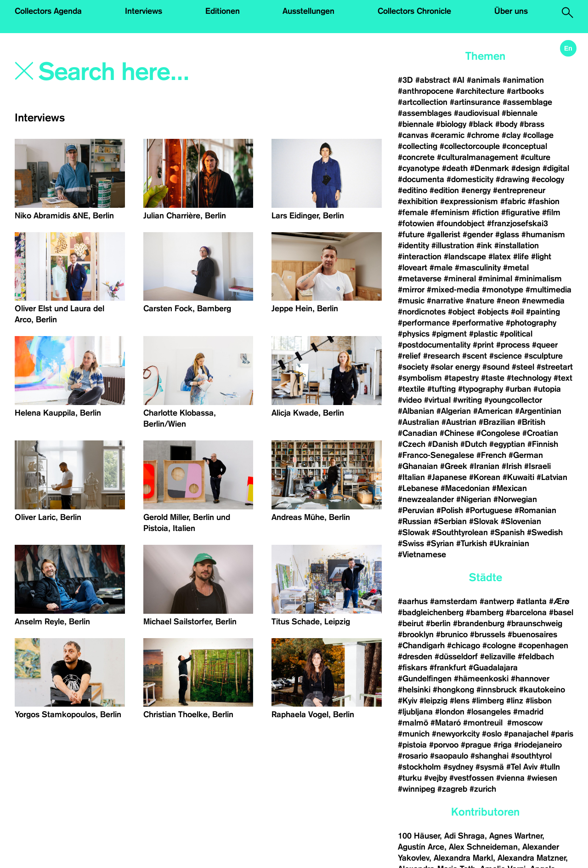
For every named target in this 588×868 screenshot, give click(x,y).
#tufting (441, 389)
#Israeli (537, 466)
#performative (478, 323)
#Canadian (418, 433)
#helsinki (414, 690)
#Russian (415, 521)
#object (461, 312)
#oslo (492, 734)
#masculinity (478, 268)
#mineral (460, 279)
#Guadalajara (493, 668)
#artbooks (525, 91)
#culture (535, 157)
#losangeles (489, 712)
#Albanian (416, 411)
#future (411, 234)
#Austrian (459, 422)
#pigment (449, 334)
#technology (529, 378)
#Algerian (454, 411)
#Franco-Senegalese (436, 455)
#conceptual (525, 146)
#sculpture (543, 356)
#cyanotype (419, 168)
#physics (414, 334)
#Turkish (472, 543)
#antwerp (497, 601)
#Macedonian (465, 488)
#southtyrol (531, 756)
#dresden (415, 657)
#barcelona (526, 612)
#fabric (513, 201)
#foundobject (461, 223)
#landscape (465, 257)
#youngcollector (513, 400)
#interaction (420, 257)
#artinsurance (475, 102)
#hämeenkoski (481, 679)
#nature (480, 301)
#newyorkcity (456, 734)
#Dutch (474, 444)
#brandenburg (479, 623)
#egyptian (507, 444)
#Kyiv (407, 701)
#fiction (485, 212)
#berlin (438, 623)
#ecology (548, 179)
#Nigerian (474, 499)
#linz (515, 701)
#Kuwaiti (518, 477)
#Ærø (559, 601)
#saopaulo (449, 756)
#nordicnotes (422, 312)
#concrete (416, 157)
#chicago (464, 645)
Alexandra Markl (463, 858)
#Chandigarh (421, 645)
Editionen (223, 11)
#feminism (450, 212)
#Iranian (484, 466)
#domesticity (470, 179)
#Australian (418, 422)
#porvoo (444, 745)
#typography (481, 389)
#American (493, 411)
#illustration (453, 246)
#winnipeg (416, 789)
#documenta (421, 179)
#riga (503, 745)
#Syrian (440, 543)
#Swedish (545, 532)
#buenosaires (532, 634)
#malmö (413, 723)
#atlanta (531, 601)
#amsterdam (454, 601)
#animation (523, 80)
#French (491, 455)
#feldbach (536, 657)
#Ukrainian (509, 543)
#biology (451, 124)
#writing (467, 400)
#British (531, 422)
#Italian (411, 477)
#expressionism (469, 201)
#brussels (488, 634)
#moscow (525, 723)
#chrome (483, 135)
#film (551, 212)
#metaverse (420, 279)
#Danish (443, 444)
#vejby (435, 778)
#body (506, 124)
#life (521, 257)
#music (411, 301)
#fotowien (416, 223)
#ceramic (447, 135)
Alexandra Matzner (531, 858)
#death (455, 168)
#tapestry (461, 378)
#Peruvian (416, 510)
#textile (411, 389)
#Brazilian (497, 422)
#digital (556, 168)
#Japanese (447, 477)
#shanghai (489, 756)
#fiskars (413, 668)
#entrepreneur (519, 190)
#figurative (520, 212)
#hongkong (453, 690)
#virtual (437, 400)
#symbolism (420, 378)
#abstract (433, 80)
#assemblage (527, 102)
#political (516, 334)
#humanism (543, 234)
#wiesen (542, 778)
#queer (545, 345)
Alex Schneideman (483, 847)
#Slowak (414, 532)
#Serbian (450, 521)
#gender (478, 234)
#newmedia (543, 301)
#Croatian (540, 433)
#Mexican (509, 488)
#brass (532, 124)
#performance (424, 323)
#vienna (510, 778)
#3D (405, 80)
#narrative (445, 301)
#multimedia (548, 290)
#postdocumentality (434, 345)
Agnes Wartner (516, 836)
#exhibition (418, 201)
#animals (483, 80)
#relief (409, 356)
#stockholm (419, 767)
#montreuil (484, 723)
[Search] (149, 72)
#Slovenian (521, 521)
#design (526, 168)
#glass (507, 234)
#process (513, 345)
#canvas (413, 135)
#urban (518, 389)
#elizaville (498, 657)
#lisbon (539, 701)
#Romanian (535, 510)
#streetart (555, 367)
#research (441, 356)
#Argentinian (538, 411)
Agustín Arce (421, 847)
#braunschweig (534, 623)
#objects (493, 312)
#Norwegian (515, 499)
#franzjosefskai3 (517, 223)
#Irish (512, 466)
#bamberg (485, 612)
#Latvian (552, 477)
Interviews (144, 11)
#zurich (483, 789)
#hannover (530, 679)
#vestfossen (472, 778)
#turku (410, 778)
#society (413, 367)
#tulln (550, 767)
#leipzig (433, 701)
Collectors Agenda (48, 11)
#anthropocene (426, 91)
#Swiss (411, 543)
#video (410, 400)
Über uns (511, 11)
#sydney (458, 767)
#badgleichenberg (431, 612)
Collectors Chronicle (414, 11)
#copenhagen (543, 645)
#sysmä (490, 767)
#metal (516, 268)
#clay (511, 135)
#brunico (452, 634)
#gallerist (444, 234)
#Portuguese (489, 510)
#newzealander (426, 499)
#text (563, 378)
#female (413, 212)
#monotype (503, 290)
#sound (496, 367)
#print (483, 345)
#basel (561, 612)
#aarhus (413, 601)
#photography (531, 323)
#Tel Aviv (522, 767)
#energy (476, 190)
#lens (460, 701)
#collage (538, 135)
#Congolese (498, 433)
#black (481, 124)
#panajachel (526, 734)
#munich (414, 734)
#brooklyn (416, 634)
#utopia (547, 389)
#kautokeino (542, 690)
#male (441, 268)
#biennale (520, 113)
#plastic (483, 334)
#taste (493, 378)
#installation (517, 246)
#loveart (413, 268)
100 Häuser (419, 836)
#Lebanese (418, 488)
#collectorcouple (470, 146)
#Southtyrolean (460, 532)
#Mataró (446, 723)
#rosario (413, 756)
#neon (508, 301)
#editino (413, 190)
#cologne (499, 645)
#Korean (485, 477)
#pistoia (412, 745)
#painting (543, 312)
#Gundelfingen (425, 679)
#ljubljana (415, 712)
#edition (444, 190)
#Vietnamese (422, 554)
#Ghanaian (418, 466)
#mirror (411, 290)
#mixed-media (453, 290)
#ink (484, 246)
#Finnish (543, 444)
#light (541, 257)
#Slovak (484, 521)
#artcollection (423, 102)
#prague (476, 745)
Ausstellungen (308, 11)
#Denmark (489, 168)
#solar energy (455, 367)
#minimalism (538, 279)
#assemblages (425, 113)
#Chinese (457, 433)
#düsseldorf (456, 657)
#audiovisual (477, 113)
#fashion (544, 201)
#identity (413, 246)
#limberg (488, 701)
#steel (523, 367)
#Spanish (507, 532)
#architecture (480, 91)
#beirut (411, 623)
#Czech (412, 444)
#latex (500, 257)
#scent (475, 356)
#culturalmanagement (478, 157)
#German (526, 455)
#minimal (495, 279)
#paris (562, 734)
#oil (517, 312)
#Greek (454, 466)
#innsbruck (497, 690)
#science (506, 356)
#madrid (528, 712)
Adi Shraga (464, 836)
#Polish (450, 510)
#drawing (512, 179)
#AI (458, 80)
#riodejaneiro (538, 745)
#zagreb (452, 789)
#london (450, 712)
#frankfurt (448, 668)
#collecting (418, 146)
